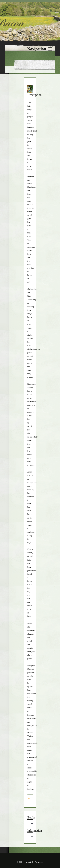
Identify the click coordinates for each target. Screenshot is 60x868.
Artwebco (39, 862)
